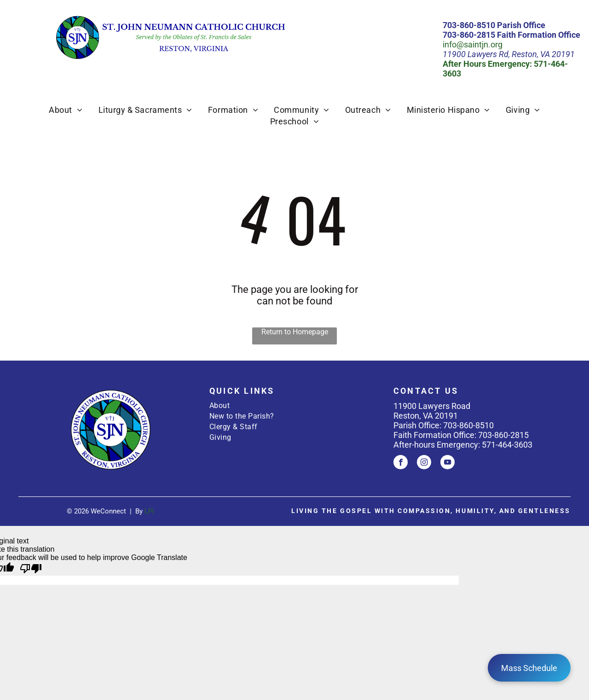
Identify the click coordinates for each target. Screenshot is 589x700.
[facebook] (401, 463)
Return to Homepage (295, 332)
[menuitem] (66, 110)
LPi (149, 511)
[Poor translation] (31, 569)
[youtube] (448, 463)
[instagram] (424, 463)
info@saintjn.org (473, 44)
